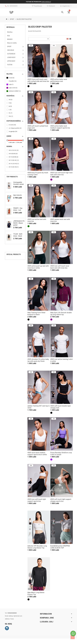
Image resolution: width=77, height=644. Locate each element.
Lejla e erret (13, 88)
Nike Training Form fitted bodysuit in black (36, 314)
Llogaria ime (65, 6)
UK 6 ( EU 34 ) (14, 150)
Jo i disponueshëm (15, 128)
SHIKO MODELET (46, 2)
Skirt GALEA (17, 195)
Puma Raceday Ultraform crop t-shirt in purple (61, 454)
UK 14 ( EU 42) (14, 164)
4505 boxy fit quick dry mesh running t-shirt (38, 174)
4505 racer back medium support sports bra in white (37, 454)
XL (11, 113)
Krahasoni (51, 6)
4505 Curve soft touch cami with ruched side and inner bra (38, 80)
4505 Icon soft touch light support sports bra (37, 500)
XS (11, 100)
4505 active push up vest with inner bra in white (38, 267)
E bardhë (13, 81)
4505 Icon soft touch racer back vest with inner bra (60, 267)
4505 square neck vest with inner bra (60, 220)
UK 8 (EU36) (13, 154)
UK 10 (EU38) (14, 157)
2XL (11, 116)
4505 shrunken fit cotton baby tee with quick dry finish (38, 360)
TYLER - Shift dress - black (18, 235)
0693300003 (14, 6)
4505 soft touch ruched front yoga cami (38, 127)
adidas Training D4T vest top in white (39, 407)
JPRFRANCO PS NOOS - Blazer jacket (19, 223)
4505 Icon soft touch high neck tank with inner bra (61, 174)
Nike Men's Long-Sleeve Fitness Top (36, 593)
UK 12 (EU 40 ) (14, 160)
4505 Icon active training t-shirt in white (61, 360)
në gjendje (13, 131)
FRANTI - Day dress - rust (18, 209)
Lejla (11, 84)
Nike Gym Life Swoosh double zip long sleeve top (61, 314)
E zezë (12, 78)
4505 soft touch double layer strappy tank (61, 407)
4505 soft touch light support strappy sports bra (61, 500)
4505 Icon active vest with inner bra (37, 220)
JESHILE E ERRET (15, 91)
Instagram (7, 628)
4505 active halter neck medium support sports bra (60, 127)
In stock (12, 125)
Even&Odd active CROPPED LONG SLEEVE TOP (60, 547)
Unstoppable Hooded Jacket (19, 183)
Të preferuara (37, 6)
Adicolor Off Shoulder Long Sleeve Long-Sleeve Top (37, 547)
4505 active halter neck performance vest (59, 80)
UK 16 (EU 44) (14, 167)
